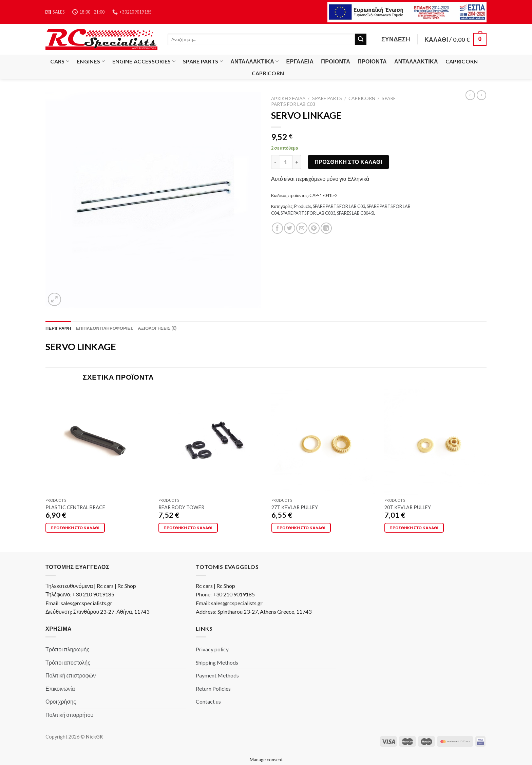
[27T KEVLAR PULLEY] (324, 442)
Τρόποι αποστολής (68, 662)
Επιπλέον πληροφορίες (104, 328)
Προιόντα (336, 61)
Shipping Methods (217, 662)
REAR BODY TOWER (181, 507)
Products (303, 206)
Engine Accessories (144, 61)
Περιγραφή (58, 328)
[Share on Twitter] (290, 228)
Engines (91, 61)
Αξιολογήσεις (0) (157, 328)
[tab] (58, 328)
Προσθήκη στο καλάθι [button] (75, 528)
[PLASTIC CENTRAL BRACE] (98, 442)
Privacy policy (212, 649)
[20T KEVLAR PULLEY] (437, 442)
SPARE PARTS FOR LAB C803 (308, 213)
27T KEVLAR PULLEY (295, 507)
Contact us (208, 701)
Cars (60, 61)
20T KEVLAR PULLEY (408, 507)
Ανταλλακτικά (254, 61)
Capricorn (462, 61)
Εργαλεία (300, 61)
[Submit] (361, 39)
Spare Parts (203, 61)
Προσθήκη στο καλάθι (348, 162)
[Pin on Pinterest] (314, 228)
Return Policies (213, 688)
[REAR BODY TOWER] (211, 442)
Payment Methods (217, 675)
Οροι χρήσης (61, 701)
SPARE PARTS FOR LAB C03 (339, 206)
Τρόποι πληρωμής (67, 649)
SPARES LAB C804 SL (356, 213)
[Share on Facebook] (277, 228)
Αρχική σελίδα (288, 98)
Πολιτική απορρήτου (69, 715)
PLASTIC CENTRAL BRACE (75, 507)
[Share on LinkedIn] (326, 228)
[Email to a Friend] (302, 228)
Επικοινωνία (60, 688)
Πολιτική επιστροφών (71, 675)
